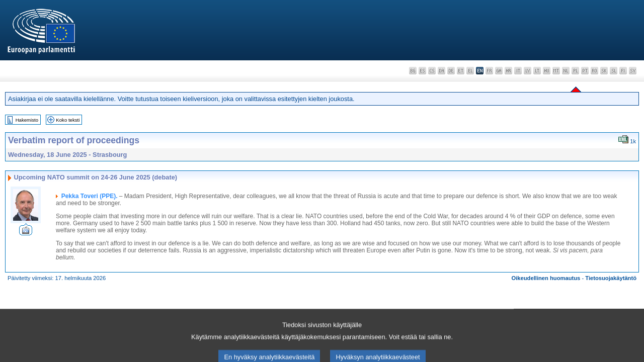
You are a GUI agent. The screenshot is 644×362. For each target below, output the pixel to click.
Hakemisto (27, 120)
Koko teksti (68, 120)
